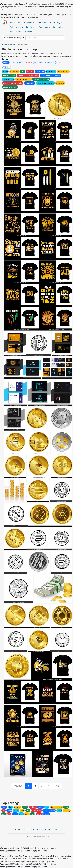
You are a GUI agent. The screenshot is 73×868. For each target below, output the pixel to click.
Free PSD (29, 32)
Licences (25, 830)
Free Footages (56, 22)
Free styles (58, 27)
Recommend (39, 62)
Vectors (13, 45)
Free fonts (42, 22)
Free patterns (16, 32)
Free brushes (44, 27)
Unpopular (7, 67)
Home (5, 45)
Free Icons (31, 27)
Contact (55, 830)
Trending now (17, 62)
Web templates (16, 27)
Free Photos (29, 22)
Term (33, 830)
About (47, 830)
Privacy (40, 830)
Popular (59, 62)
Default (6, 62)
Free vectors (15, 22)
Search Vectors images (13, 38)
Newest (28, 62)
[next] (57, 786)
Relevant (50, 62)
